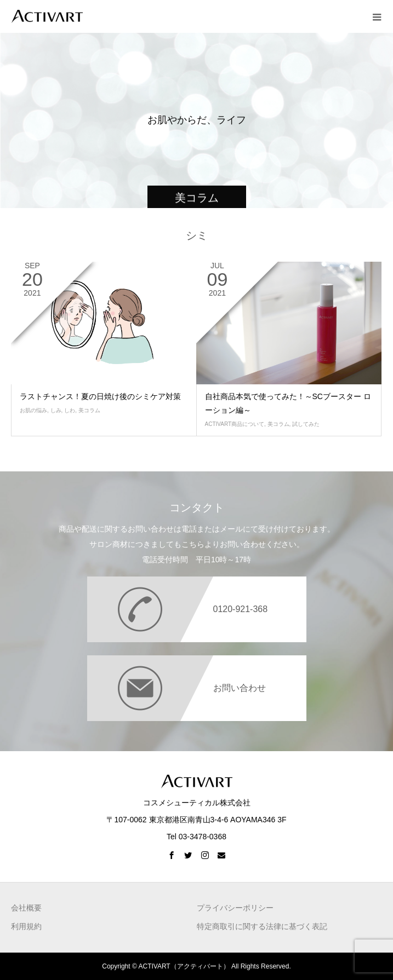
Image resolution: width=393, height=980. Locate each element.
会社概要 (26, 908)
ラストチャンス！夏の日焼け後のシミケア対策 (100, 396)
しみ (56, 410)
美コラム (89, 410)
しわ (70, 410)
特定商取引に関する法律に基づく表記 (262, 926)
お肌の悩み (33, 410)
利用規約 (26, 926)
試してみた (306, 424)
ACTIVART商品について (235, 424)
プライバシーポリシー (235, 908)
